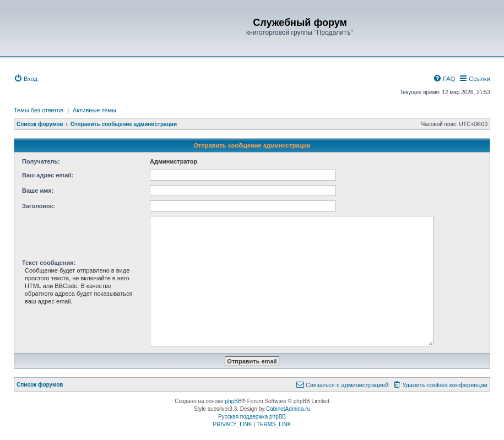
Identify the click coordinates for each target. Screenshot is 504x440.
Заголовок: (39, 206)
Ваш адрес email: (48, 175)
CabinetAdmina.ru (288, 409)
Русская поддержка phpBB (252, 417)
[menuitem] (26, 79)
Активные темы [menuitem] (94, 110)
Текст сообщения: (49, 263)
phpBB (234, 401)
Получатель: (41, 161)
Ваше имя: (38, 191)
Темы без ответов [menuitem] (39, 110)
